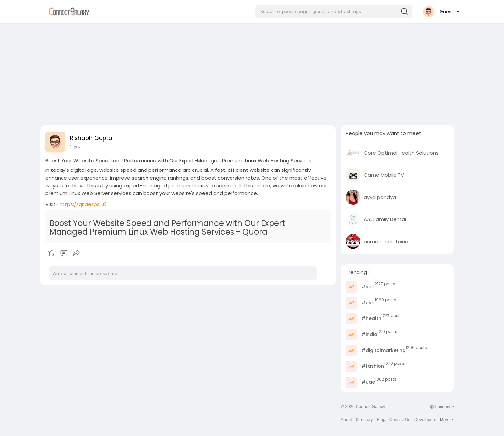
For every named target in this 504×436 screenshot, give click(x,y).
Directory (364, 420)
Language (442, 407)
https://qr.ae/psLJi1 (83, 204)
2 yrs (75, 146)
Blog (381, 420)
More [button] (447, 420)
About (346, 420)
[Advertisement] (252, 72)
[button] (334, 12)
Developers (425, 420)
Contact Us (400, 420)
